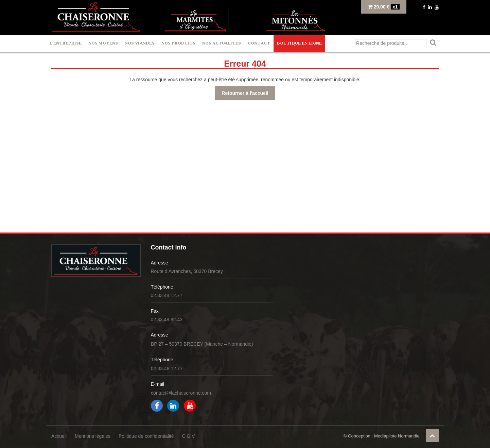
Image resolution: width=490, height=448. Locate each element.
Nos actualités (222, 43)
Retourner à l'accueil (245, 93)
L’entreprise (66, 43)
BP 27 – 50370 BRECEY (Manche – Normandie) (202, 344)
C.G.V (189, 436)
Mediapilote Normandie (397, 436)
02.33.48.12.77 (167, 295)
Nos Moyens (103, 43)
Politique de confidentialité (146, 436)
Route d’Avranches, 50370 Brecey (187, 271)
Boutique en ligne (299, 43)
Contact (259, 43)
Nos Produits (178, 43)
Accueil (59, 436)
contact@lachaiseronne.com (181, 393)
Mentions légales (93, 436)
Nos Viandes (140, 43)
